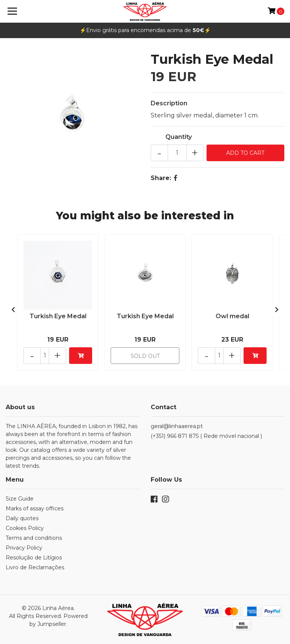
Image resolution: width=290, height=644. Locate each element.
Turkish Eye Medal (58, 316)
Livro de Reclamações (35, 567)
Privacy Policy (24, 548)
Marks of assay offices (35, 508)
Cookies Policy (25, 528)
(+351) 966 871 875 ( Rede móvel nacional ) (206, 436)
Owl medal (232, 316)
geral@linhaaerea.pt (177, 426)
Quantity (179, 137)
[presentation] (13, 310)
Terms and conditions (34, 538)
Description (169, 103)
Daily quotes (22, 518)
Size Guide (20, 499)
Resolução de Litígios (34, 558)
